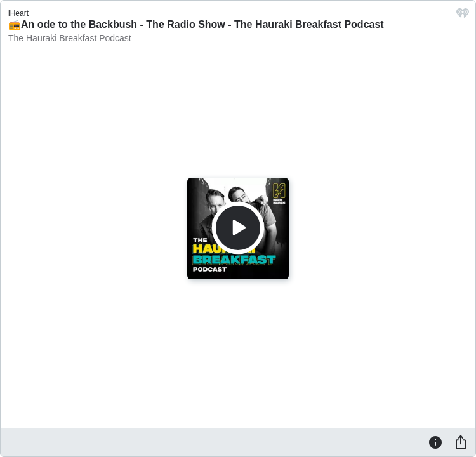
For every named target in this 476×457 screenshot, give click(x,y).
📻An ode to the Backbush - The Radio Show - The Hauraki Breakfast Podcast (196, 24)
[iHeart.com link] (463, 16)
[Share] (461, 442)
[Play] (238, 228)
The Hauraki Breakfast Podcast (70, 38)
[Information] (435, 442)
